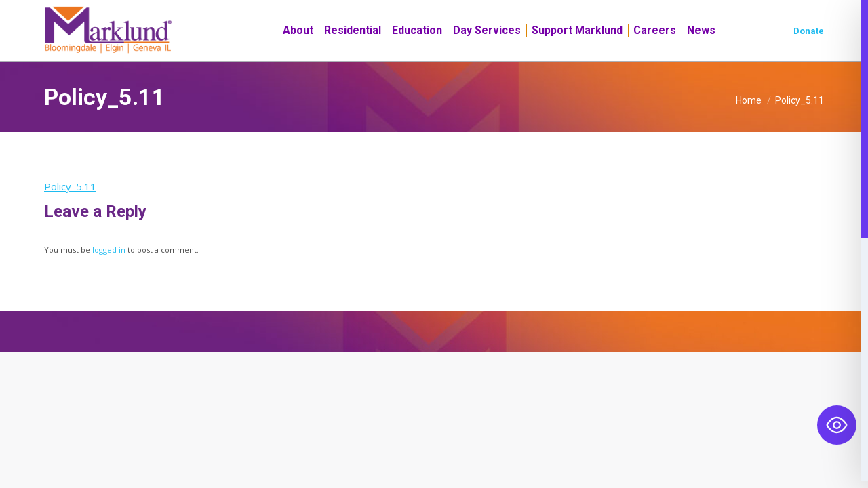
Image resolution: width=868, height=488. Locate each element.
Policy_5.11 (70, 211)
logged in (109, 274)
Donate (809, 55)
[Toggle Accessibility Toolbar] (837, 425)
